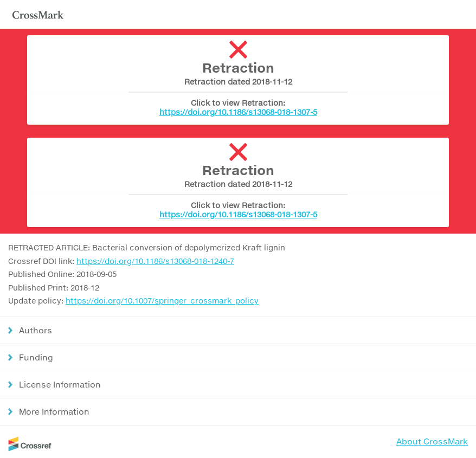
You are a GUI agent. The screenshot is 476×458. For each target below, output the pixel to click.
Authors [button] (36, 330)
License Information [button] (60, 384)
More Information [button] (54, 411)
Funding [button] (36, 357)
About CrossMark (432, 441)
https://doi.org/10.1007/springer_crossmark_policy (162, 301)
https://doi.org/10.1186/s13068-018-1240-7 (155, 261)
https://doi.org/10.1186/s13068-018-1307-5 (238, 112)
